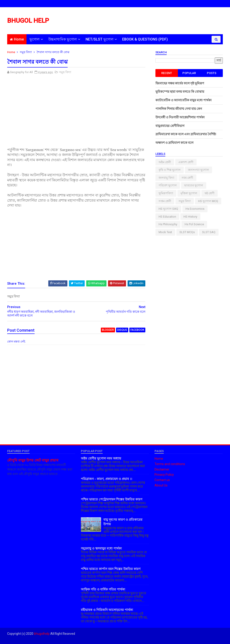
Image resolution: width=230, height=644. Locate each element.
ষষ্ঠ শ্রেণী (210, 193)
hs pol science (194, 224)
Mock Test (165, 232)
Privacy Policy (164, 475)
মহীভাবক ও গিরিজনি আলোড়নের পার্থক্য (107, 610)
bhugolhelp (42, 634)
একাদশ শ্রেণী (186, 162)
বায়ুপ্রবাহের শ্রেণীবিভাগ (170, 126)
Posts (212, 73)
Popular (189, 73)
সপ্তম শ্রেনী (165, 201)
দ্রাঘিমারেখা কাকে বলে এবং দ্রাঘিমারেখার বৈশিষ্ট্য (186, 134)
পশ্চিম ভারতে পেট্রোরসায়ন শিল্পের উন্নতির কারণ (112, 499)
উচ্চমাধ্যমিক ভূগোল (63, 39)
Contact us (162, 480)
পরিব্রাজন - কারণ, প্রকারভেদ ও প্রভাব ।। (106, 479)
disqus (122, 330)
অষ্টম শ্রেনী (165, 162)
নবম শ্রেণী (187, 178)
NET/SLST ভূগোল (100, 39)
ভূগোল (34, 39)
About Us (161, 485)
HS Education (167, 217)
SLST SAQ (209, 232)
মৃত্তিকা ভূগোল (189, 193)
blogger (108, 330)
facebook (137, 330)
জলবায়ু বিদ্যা (166, 178)
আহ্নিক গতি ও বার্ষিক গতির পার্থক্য (103, 589)
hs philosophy (168, 224)
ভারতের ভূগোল (194, 185)
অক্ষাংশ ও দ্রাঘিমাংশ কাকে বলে (174, 143)
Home (19, 39)
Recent (167, 73)
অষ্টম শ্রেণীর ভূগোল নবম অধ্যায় (101, 458)
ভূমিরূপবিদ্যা (166, 193)
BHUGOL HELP (28, 21)
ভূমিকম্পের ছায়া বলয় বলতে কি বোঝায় (180, 92)
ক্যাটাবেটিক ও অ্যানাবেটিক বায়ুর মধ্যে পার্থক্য (184, 100)
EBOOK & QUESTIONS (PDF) (145, 39)
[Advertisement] (76, 110)
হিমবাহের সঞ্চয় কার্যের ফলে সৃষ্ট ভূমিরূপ (180, 83)
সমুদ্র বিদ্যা (26, 52)
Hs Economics (195, 209)
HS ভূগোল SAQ (168, 209)
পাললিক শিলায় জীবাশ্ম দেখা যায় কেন (179, 109)
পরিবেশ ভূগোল (168, 185)
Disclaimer (162, 469)
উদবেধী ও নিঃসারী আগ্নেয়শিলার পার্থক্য (180, 117)
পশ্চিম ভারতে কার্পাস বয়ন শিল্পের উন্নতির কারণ (111, 569)
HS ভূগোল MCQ (208, 201)
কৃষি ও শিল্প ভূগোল (170, 170)
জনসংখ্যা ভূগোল (198, 170)
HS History (190, 217)
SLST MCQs (187, 232)
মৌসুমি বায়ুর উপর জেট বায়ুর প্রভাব (33, 460)
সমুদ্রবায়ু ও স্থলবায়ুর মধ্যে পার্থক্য (101, 548)
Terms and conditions (170, 464)
